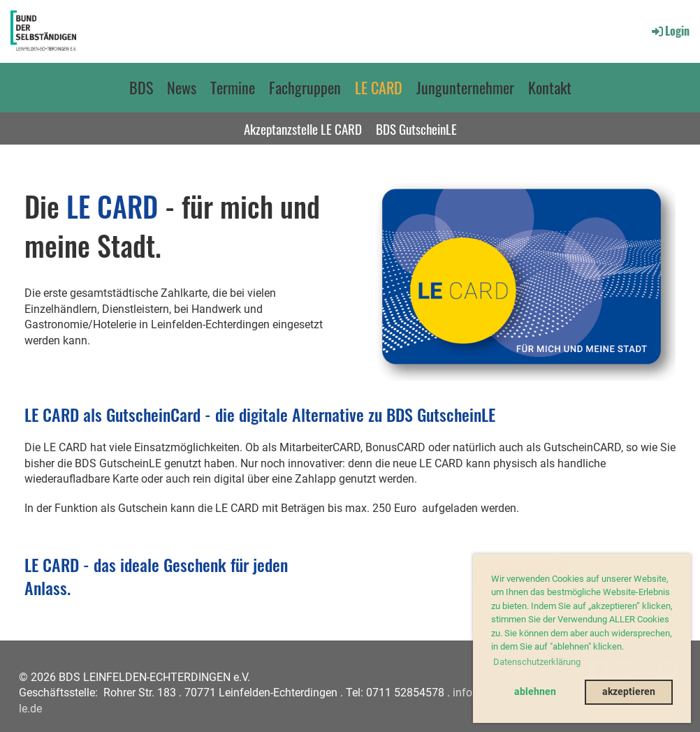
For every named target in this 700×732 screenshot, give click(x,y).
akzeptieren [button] (629, 692)
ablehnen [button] (535, 692)
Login (670, 31)
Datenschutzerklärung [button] (537, 662)
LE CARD (379, 87)
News (182, 87)
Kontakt (550, 87)
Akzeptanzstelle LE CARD (303, 129)
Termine (233, 87)
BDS (141, 87)
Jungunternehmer (465, 87)
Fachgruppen (305, 87)
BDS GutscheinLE (416, 129)
